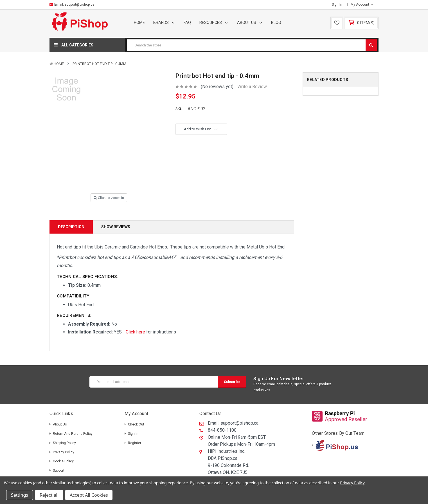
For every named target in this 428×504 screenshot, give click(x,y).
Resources (214, 23)
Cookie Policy (63, 461)
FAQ (187, 23)
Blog (276, 23)
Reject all (49, 495)
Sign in (337, 5)
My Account (362, 5)
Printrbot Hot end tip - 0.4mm (99, 64)
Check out (136, 424)
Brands (164, 23)
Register (135, 443)
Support (59, 471)
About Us (250, 23)
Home (139, 23)
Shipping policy (64, 443)
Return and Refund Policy (73, 434)
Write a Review (252, 87)
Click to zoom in (109, 198)
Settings (20, 495)
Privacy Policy (64, 452)
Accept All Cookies (89, 495)
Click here (135, 332)
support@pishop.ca (80, 5)
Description (71, 227)
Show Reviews (116, 227)
